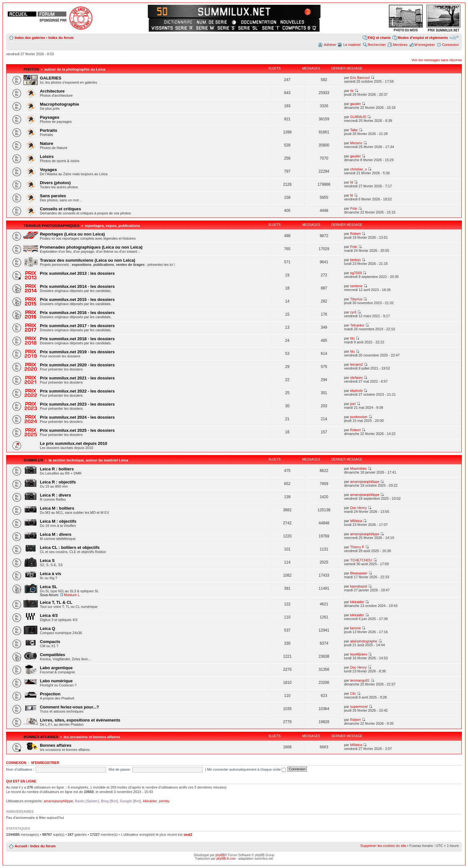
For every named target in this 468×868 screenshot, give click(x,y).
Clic (353, 693)
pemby (164, 801)
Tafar (354, 130)
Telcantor (357, 325)
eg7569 (356, 273)
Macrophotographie (59, 104)
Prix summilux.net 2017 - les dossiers (77, 326)
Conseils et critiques (60, 209)
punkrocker (359, 417)
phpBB (220, 855)
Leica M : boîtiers (57, 508)
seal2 (188, 834)
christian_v (358, 169)
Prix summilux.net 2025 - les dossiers (77, 430)
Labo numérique (56, 681)
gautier (355, 104)
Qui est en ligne (21, 781)
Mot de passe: (120, 769)
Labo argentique (56, 668)
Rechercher (377, 45)
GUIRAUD (358, 117)
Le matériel (352, 45)
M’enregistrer (425, 45)
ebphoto (356, 391)
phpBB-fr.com (226, 859)
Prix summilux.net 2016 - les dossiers (77, 313)
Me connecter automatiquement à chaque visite (246, 769)
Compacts (50, 642)
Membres (400, 45)
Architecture (52, 91)
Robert (355, 234)
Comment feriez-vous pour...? (69, 707)
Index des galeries (30, 38)
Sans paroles (53, 196)
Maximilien (358, 468)
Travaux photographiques (52, 226)
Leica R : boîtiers (57, 469)
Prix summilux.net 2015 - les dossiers (77, 299)
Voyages (48, 170)
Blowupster (359, 573)
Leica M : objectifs (58, 521)
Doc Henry (358, 508)
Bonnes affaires (41, 737)
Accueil (21, 846)
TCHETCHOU (361, 560)
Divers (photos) (55, 183)
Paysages (50, 117)
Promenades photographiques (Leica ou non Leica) (91, 247)
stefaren (356, 378)
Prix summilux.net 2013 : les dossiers (77, 273)
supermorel (359, 707)
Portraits (48, 130)
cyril (353, 312)
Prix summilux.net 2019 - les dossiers (77, 352)
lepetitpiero (359, 654)
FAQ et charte (379, 38)
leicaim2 (356, 364)
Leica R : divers (55, 495)
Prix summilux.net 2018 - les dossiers (77, 339)
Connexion (450, 45)
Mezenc (356, 143)
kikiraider (357, 602)
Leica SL (48, 587)
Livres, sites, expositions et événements (80, 720)
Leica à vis (51, 574)
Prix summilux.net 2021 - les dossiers (77, 378)
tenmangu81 (360, 680)
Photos (31, 69)
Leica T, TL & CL (56, 602)
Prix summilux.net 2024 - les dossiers (77, 417)
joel (353, 404)
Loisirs (47, 157)
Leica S (47, 561)
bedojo (355, 260)
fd (351, 182)
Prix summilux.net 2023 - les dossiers (77, 404)
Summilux (33, 460)
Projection (50, 694)
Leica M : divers (56, 534)
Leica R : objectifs (58, 482)
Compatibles (52, 655)
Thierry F (357, 547)
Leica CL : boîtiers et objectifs (70, 547)
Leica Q (48, 629)
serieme (356, 286)
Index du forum (61, 38)
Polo (353, 208)
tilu (352, 338)
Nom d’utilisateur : (20, 769)
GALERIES (51, 78)
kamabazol (358, 586)
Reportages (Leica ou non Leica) (72, 234)
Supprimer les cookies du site (383, 846)
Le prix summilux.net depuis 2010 (74, 443)
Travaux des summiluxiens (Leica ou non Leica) (88, 260)
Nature (47, 143)
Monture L (72, 595)
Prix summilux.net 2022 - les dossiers (77, 391)
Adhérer (330, 45)
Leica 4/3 (49, 615)
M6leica (356, 521)
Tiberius (356, 299)
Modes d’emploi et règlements (423, 38)
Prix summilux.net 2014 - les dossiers (77, 286)
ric (352, 91)
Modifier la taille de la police (454, 37)
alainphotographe (364, 641)
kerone (355, 628)
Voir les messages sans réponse (437, 60)
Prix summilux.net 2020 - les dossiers (77, 365)
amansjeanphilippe (365, 482)
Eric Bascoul (360, 78)
